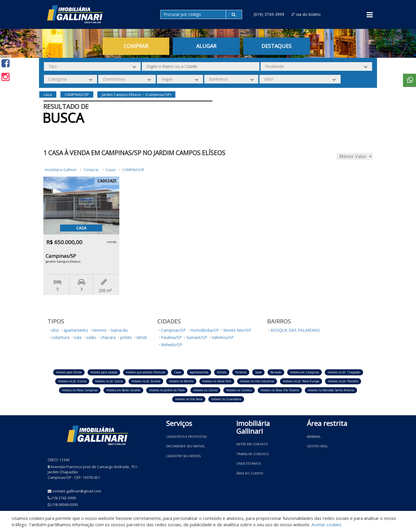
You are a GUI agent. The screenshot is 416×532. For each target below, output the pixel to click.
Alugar (206, 46)
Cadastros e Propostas (186, 436)
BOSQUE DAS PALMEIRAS (295, 330)
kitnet (142, 337)
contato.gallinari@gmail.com (77, 491)
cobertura (60, 337)
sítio (55, 330)
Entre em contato (252, 444)
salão (91, 337)
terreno (100, 330)
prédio (126, 337)
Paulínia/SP (171, 337)
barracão (120, 330)
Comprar (136, 46)
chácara (108, 337)
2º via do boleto (306, 14)
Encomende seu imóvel (186, 446)
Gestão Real (317, 446)
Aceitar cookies (326, 524)
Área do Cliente (250, 473)
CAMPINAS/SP (133, 170)
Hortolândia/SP (205, 330)
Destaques (276, 46)
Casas (111, 170)
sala (78, 337)
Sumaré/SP (197, 337)
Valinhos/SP (223, 337)
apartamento (76, 330)
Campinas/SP (173, 330)
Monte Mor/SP (237, 330)
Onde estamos (249, 463)
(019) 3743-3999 (269, 14)
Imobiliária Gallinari (61, 170)
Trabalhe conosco (253, 454)
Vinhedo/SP (172, 345)
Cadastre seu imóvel (184, 456)
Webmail (314, 436)
